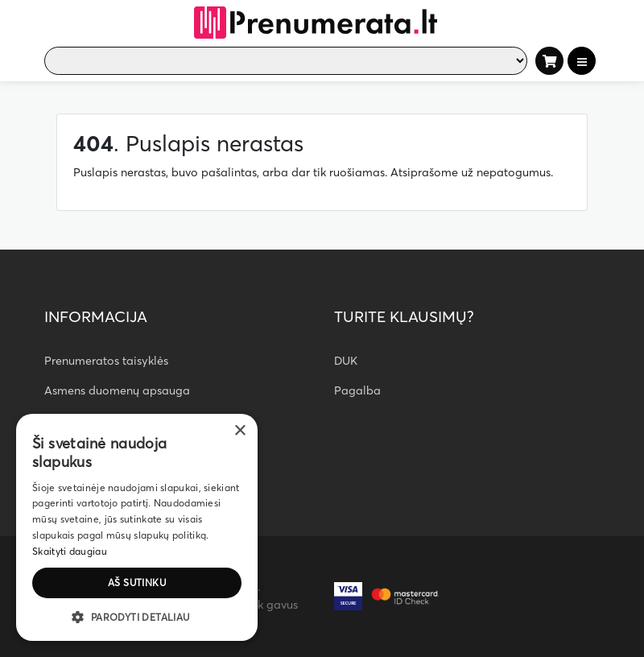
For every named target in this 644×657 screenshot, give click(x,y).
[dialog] (137, 527)
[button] (137, 617)
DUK (346, 361)
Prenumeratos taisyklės (106, 361)
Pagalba (357, 390)
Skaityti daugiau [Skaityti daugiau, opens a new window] (70, 551)
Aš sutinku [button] (137, 583)
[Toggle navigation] (582, 61)
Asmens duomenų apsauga (117, 390)
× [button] (239, 431)
